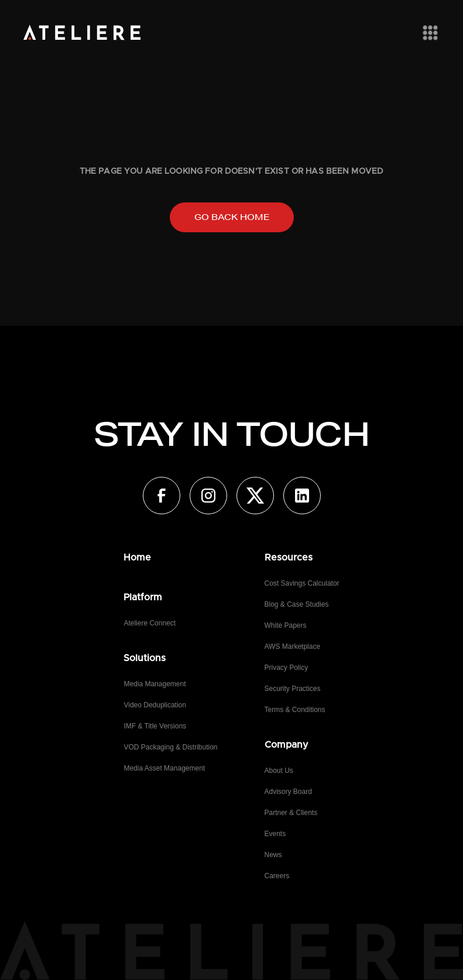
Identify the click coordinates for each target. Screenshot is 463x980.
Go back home (232, 217)
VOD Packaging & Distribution (170, 747)
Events (275, 834)
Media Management (155, 684)
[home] (82, 33)
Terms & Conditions (295, 710)
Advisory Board (288, 792)
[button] (428, 33)
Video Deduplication (155, 705)
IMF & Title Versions (155, 726)
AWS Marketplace (293, 647)
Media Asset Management (164, 768)
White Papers (286, 625)
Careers (277, 876)
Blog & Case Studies (297, 604)
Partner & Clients (291, 813)
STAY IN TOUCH (231, 434)
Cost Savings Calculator (302, 583)
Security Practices (293, 689)
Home (137, 558)
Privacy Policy (287, 668)
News (273, 855)
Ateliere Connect (150, 623)
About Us (279, 771)
